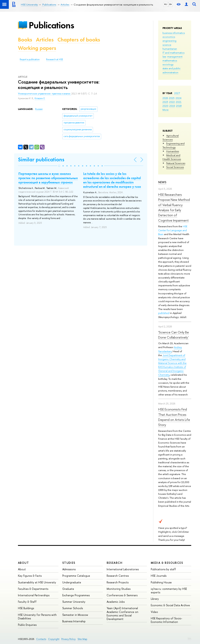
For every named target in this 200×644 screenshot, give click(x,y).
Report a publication (30, 59)
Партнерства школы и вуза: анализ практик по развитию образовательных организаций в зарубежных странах (48, 178)
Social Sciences (175, 167)
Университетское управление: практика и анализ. (45, 94)
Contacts (41, 639)
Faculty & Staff (27, 602)
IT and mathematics (173, 53)
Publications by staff (163, 569)
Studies (69, 563)
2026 (165, 98)
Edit (189, 638)
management (175, 57)
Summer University (74, 602)
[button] (59, 166)
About (23, 563)
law (164, 57)
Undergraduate (72, 582)
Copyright (54, 639)
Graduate (68, 589)
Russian (39, 109)
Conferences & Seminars (122, 595)
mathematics (170, 60)
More (166, 110)
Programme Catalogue (76, 576)
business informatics (174, 33)
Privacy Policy (68, 639)
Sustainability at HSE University (37, 582)
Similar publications (41, 159)
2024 (179, 98)
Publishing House (161, 582)
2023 (165, 102)
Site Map (82, 639)
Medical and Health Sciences (172, 157)
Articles (45, 40)
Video (154, 612)
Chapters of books (79, 40)
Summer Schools (73, 608)
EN (170, 4)
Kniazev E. (40, 98)
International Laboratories (123, 569)
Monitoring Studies (119, 589)
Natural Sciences (176, 163)
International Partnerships (34, 595)
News (162, 182)
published (164, 313)
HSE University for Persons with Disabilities (37, 617)
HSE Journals (159, 576)
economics (169, 37)
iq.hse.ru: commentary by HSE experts (169, 591)
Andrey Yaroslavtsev (170, 349)
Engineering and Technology (174, 145)
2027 (177, 93)
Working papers (37, 48)
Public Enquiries (27, 625)
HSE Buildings (26, 608)
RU (166, 4)
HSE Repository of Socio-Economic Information (167, 620)
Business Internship (74, 621)
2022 (172, 102)
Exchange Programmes (76, 595)
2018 (179, 106)
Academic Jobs (116, 602)
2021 (179, 102)
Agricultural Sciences (171, 137)
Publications (51, 25)
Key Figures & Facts (30, 576)
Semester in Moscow (75, 615)
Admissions (69, 569)
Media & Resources (167, 563)
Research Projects (118, 582)
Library (155, 599)
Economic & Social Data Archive (170, 605)
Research (115, 563)
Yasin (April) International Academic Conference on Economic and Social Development (122, 613)
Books (25, 40)
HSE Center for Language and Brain (173, 230)
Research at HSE (55, 59)
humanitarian (170, 49)
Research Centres (118, 576)
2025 (172, 98)
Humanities (173, 151)
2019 (172, 106)
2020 (165, 106)
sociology (168, 64)
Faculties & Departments (33, 589)
